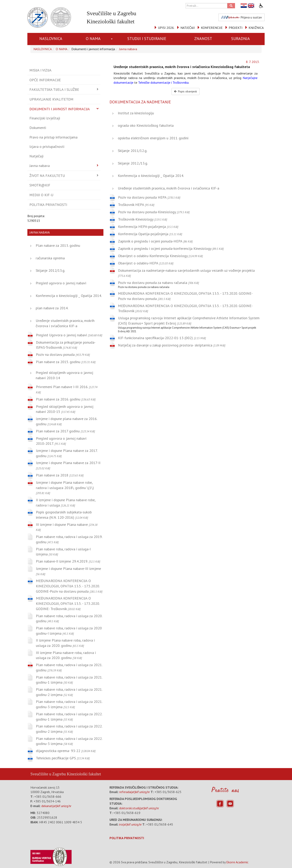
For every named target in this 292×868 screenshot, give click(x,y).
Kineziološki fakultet (84, 774)
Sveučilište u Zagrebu (48, 774)
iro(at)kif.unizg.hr (130, 824)
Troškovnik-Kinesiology (143, 219)
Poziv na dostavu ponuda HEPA (149, 197)
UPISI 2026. (166, 28)
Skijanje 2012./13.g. (133, 163)
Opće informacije (45, 80)
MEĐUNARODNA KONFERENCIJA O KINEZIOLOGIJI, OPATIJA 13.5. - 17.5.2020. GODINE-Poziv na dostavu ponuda (69, 586)
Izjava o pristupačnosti (47, 147)
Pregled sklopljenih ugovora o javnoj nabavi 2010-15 (65, 409)
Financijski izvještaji (45, 118)
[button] (112, 39)
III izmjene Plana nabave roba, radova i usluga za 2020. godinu (66, 655)
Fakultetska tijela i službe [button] (54, 89)
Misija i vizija (40, 70)
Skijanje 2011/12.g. (133, 151)
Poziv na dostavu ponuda (63, 354)
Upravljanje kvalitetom (51, 99)
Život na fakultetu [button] (47, 176)
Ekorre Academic (237, 862)
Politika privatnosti (48, 205)
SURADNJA (240, 39)
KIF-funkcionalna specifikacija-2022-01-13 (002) (162, 338)
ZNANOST (203, 39)
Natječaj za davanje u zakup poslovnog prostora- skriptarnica (172, 345)
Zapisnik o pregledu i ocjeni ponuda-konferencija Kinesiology (171, 248)
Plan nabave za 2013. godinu (58, 245)
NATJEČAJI (188, 28)
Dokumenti (38, 128)
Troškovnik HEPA (136, 205)
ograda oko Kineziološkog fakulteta (146, 125)
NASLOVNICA (51, 39)
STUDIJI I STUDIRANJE (147, 39)
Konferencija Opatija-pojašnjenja (150, 234)
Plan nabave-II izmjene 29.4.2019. (68, 561)
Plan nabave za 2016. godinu (66, 399)
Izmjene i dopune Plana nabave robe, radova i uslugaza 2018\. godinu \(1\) (65, 488)
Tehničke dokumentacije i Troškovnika (163, 82)
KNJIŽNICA (256, 28)
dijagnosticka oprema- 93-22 (66, 751)
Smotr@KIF (40, 185)
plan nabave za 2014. (52, 308)
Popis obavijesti (186, 91)
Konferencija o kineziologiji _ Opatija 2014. (69, 296)
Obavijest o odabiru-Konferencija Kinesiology (160, 256)
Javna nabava (128, 49)
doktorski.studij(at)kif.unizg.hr (139, 808)
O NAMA (93, 39)
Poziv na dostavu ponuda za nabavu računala (158, 283)
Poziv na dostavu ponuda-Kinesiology (154, 212)
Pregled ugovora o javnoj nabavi (61, 283)
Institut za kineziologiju (136, 113)
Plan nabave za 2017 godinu (65, 431)
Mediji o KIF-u (41, 195)
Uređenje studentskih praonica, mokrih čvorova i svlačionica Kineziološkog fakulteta (182, 67)
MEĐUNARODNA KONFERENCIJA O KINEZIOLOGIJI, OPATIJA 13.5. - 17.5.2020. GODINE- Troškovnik (68, 603)
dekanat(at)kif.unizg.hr (56, 806)
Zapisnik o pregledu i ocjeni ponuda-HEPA (155, 241)
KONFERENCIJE (212, 28)
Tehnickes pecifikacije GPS (63, 758)
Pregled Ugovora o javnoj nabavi (69, 335)
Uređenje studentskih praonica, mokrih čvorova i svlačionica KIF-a (169, 188)
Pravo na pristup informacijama (53, 137)
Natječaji (36, 156)
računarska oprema (50, 258)
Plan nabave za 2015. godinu (66, 362)
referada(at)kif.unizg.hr (135, 792)
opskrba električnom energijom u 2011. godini (153, 138)
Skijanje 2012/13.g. (50, 270)
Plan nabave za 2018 (60, 475)
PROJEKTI (236, 28)
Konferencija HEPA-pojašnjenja (148, 227)
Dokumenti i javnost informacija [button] (60, 109)
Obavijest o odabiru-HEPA (146, 263)
